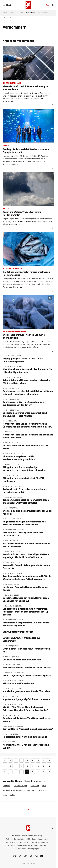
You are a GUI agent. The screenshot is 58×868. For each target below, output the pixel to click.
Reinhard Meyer (20, 786)
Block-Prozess (43, 13)
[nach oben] (52, 828)
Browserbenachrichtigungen (28, 849)
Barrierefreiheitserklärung (32, 836)
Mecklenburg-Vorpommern (36, 781)
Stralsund (35, 786)
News (5, 13)
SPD (44, 786)
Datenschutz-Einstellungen (27, 846)
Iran (21, 13)
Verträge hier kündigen (39, 842)
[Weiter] (53, 13)
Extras (12, 13)
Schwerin (7, 786)
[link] (53, 5)
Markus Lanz (30, 13)
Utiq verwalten (12, 842)
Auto (5, 795)
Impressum (16, 836)
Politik (5, 18)
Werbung (12, 846)
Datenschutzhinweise (40, 839)
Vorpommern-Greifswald (13, 790)
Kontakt (43, 846)
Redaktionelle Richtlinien (15, 839)
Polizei (41, 790)
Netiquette (24, 842)
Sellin (13, 795)
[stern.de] (28, 5)
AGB (28, 839)
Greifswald (31, 790)
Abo (47, 5)
